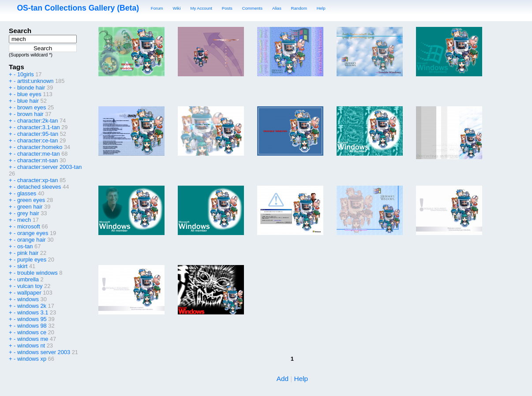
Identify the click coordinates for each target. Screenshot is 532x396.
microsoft (29, 226)
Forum (157, 8)
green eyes (31, 200)
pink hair (28, 253)
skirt (22, 266)
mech (24, 220)
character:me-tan (39, 154)
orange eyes (33, 233)
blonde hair (31, 88)
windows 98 (32, 326)
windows (28, 299)
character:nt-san (37, 160)
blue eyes (29, 94)
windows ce (32, 332)
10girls (26, 74)
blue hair (28, 101)
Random (299, 8)
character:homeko (40, 147)
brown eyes (32, 107)
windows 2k (32, 306)
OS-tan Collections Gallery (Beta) (78, 8)
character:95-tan (38, 134)
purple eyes (32, 260)
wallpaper (29, 293)
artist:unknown (36, 81)
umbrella (28, 279)
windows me (33, 339)
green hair (30, 207)
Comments (252, 8)
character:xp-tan (37, 180)
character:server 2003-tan (50, 167)
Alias (277, 8)
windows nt (31, 346)
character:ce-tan (37, 140)
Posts (227, 8)
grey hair (28, 213)
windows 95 (32, 319)
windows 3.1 (33, 312)
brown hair (30, 114)
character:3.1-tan (39, 127)
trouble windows (37, 273)
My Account (201, 8)
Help (321, 8)
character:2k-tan (37, 121)
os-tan (25, 246)
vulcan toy (30, 286)
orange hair (32, 240)
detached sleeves (39, 187)
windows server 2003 (44, 352)
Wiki (176, 8)
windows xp (32, 359)
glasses (27, 193)
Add (283, 379)
